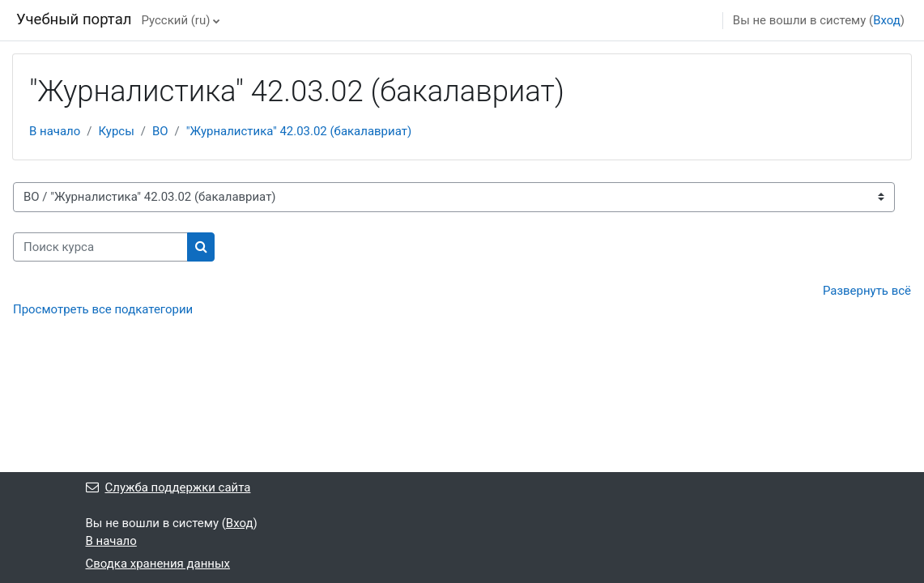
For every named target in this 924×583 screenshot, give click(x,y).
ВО (160, 131)
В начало (55, 131)
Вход (887, 20)
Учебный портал (74, 19)
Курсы (116, 131)
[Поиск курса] (100, 247)
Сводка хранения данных (158, 564)
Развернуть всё (867, 291)
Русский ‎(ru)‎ (175, 20)
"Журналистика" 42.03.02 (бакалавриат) (299, 131)
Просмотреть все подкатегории (103, 309)
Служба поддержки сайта (168, 487)
